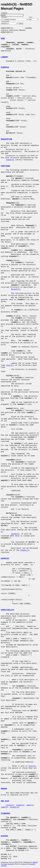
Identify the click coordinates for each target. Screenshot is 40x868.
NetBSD (35, 862)
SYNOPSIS (5, 67)
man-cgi (24, 864)
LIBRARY (4, 57)
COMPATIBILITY (8, 610)
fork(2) (32, 766)
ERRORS (4, 789)
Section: (5, 17)
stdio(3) (10, 160)
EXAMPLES (5, 559)
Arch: (32, 17)
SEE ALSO (5, 801)
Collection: (5, 21)
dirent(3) (16, 289)
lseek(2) (20, 805)
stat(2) (10, 365)
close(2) (15, 534)
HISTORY (4, 836)
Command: (5, 13)
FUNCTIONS (5, 166)
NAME (3, 39)
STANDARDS (5, 813)
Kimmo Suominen (8, 864)
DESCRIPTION (7, 139)
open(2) (30, 805)
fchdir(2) (25, 550)
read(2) (4, 807)
